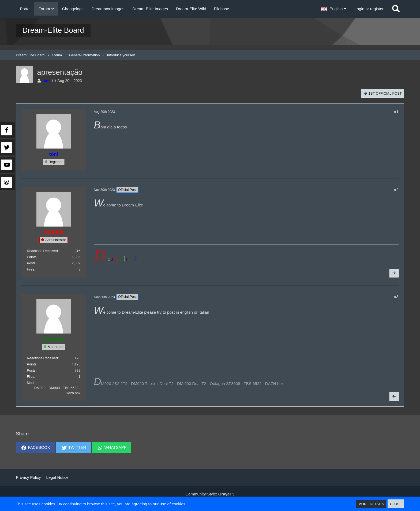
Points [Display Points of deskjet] (32, 257)
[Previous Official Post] (394, 396)
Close (396, 504)
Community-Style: (210, 494)
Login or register (369, 9)
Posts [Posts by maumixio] (31, 370)
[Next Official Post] (394, 273)
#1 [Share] (396, 112)
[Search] (396, 9)
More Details (371, 504)
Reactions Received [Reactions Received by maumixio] (42, 358)
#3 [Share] (396, 297)
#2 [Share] (396, 190)
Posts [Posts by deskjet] (31, 263)
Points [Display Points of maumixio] (32, 364)
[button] (334, 9)
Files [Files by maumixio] (30, 377)
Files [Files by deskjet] (30, 269)
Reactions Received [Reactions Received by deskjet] (42, 251)
